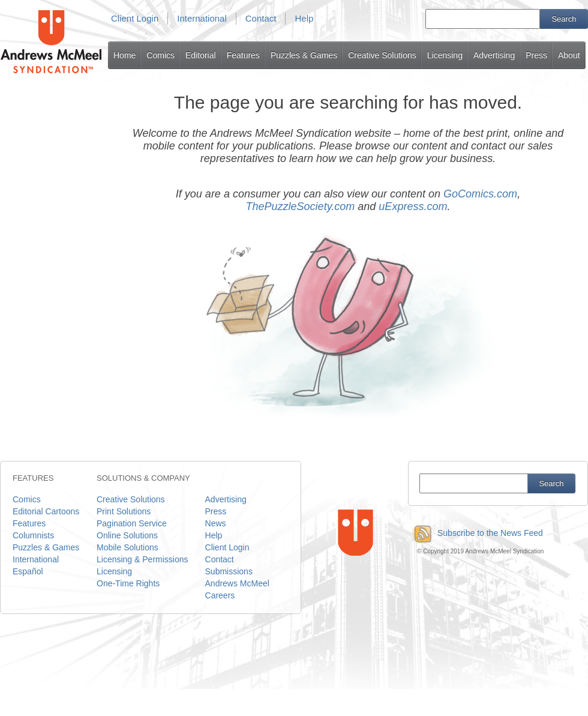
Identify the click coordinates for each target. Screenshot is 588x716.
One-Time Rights (128, 583)
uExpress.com (413, 206)
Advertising (494, 55)
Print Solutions (124, 511)
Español (28, 571)
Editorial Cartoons (46, 511)
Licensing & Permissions (142, 559)
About (569, 55)
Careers (220, 595)
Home (124, 55)
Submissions (229, 571)
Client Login (135, 18)
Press (536, 55)
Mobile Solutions (127, 547)
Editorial (201, 55)
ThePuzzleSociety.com (301, 206)
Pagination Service (132, 523)
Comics (160, 55)
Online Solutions (127, 535)
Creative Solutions (382, 55)
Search (564, 19)
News (216, 523)
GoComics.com (480, 194)
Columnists (33, 535)
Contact (261, 18)
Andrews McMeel (237, 583)
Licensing (445, 55)
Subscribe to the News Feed (475, 533)
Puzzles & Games (304, 55)
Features (243, 55)
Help (304, 18)
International (202, 18)
